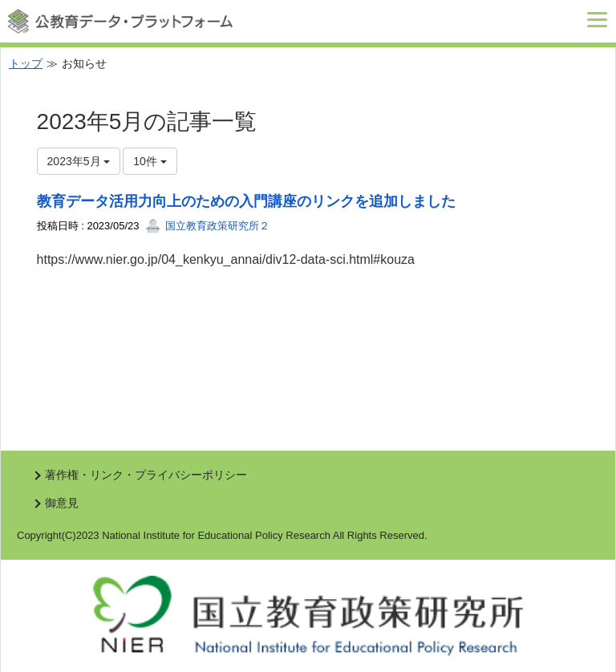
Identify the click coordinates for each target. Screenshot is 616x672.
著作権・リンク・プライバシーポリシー (146, 475)
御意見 (62, 503)
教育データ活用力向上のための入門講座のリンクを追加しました (246, 201)
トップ (26, 63)
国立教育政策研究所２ (208, 226)
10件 (150, 161)
